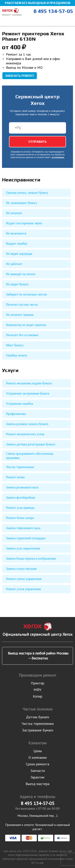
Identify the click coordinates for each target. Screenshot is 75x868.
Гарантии (37, 777)
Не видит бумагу (17, 284)
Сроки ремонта (37, 764)
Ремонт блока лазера (20, 518)
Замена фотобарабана (21, 497)
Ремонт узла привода (20, 508)
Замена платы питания (21, 569)
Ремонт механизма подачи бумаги (29, 383)
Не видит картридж (19, 254)
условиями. (58, 157)
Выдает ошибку (17, 244)
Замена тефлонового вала (23, 528)
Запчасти (38, 771)
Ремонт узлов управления (23, 589)
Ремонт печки (15, 477)
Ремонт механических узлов (25, 434)
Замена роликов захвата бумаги (27, 424)
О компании (37, 757)
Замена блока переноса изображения (31, 558)
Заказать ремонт (20, 76)
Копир (37, 696)
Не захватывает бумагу (21, 203)
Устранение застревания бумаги (28, 393)
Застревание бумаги (38, 730)
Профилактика (16, 414)
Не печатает (14, 213)
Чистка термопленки (20, 467)
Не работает (14, 264)
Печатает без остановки (22, 335)
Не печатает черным (20, 315)
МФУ (37, 690)
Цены (38, 751)
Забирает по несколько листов (26, 294)
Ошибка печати (16, 355)
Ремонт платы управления (24, 579)
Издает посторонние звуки (24, 223)
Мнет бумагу (15, 345)
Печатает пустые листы (22, 305)
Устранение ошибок (19, 404)
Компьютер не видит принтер (26, 325)
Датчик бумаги (37, 717)
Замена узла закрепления (23, 548)
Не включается (16, 233)
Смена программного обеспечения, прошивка (30, 456)
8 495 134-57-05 (53, 11)
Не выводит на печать (21, 274)
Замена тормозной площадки (26, 538)
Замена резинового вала (22, 487)
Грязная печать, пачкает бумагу (27, 193)
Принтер (37, 683)
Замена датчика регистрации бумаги (31, 444)
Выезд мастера (37, 784)
